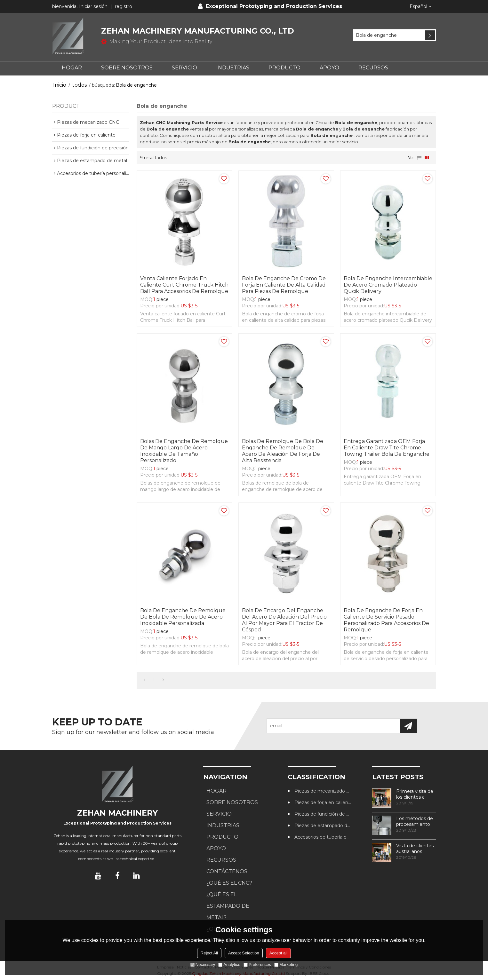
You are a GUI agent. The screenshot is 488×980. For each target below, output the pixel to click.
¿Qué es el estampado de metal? (228, 906)
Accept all (278, 953)
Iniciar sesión (93, 6)
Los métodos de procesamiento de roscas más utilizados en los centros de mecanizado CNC (416, 821)
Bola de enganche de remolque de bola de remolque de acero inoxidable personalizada (183, 617)
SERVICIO (184, 68)
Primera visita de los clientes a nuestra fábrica (415, 794)
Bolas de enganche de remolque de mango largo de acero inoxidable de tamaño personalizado (184, 451)
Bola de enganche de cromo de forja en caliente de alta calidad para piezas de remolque (284, 285)
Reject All (209, 953)
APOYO (329, 68)
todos (80, 85)
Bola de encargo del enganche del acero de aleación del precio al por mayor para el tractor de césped (284, 620)
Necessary (203, 964)
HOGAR (72, 68)
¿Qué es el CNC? (229, 883)
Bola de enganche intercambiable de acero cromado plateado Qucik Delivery (388, 285)
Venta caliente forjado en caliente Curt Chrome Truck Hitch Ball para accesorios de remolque (184, 285)
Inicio (60, 85)
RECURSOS (373, 68)
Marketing (286, 964)
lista (419, 158)
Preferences (257, 964)
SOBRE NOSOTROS (127, 68)
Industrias (233, 68)
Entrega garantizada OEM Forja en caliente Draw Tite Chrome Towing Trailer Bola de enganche (387, 448)
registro (124, 6)
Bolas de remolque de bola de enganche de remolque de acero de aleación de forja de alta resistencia (283, 451)
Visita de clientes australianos (415, 849)
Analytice (229, 964)
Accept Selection (244, 953)
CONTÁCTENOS (227, 871)
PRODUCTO (284, 68)
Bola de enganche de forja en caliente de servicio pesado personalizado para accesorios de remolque (386, 620)
